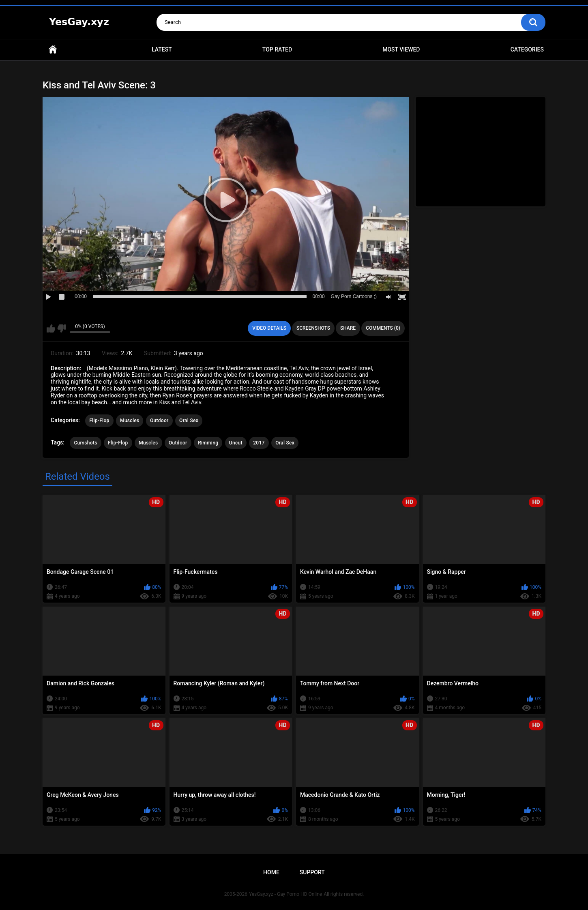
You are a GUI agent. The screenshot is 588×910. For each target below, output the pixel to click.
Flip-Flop (99, 421)
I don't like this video (61, 328)
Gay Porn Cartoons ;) (354, 296)
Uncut (236, 443)
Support (312, 872)
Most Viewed (401, 49)
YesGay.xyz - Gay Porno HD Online (285, 894)
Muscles (130, 421)
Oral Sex (189, 421)
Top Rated (277, 49)
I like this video (51, 328)
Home (53, 50)
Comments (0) (383, 328)
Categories (527, 49)
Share (348, 328)
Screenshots (313, 328)
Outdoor (159, 421)
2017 (259, 443)
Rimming (208, 443)
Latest (162, 49)
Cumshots (85, 443)
